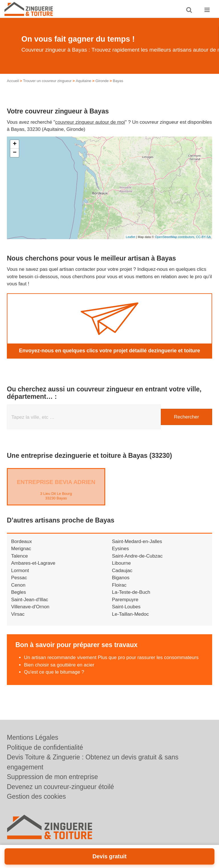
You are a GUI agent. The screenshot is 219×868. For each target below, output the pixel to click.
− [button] (15, 153)
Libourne (121, 563)
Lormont (20, 571)
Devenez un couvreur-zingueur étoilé (60, 787)
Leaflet (130, 237)
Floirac (119, 585)
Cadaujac (122, 571)
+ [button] (15, 144)
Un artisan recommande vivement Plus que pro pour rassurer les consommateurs (111, 657)
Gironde (102, 81)
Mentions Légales (33, 737)
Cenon (18, 585)
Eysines (121, 549)
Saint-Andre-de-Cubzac (137, 556)
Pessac (19, 578)
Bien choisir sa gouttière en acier (59, 665)
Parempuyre (125, 600)
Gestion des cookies (36, 796)
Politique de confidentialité (45, 747)
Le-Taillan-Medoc (130, 614)
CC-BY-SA (203, 237)
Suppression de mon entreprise (52, 777)
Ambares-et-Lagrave (33, 563)
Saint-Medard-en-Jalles (137, 541)
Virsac (18, 614)
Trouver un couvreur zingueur (47, 81)
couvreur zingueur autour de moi (90, 122)
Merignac (21, 549)
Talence (20, 556)
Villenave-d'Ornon (30, 607)
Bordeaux (22, 541)
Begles (19, 592)
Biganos (121, 578)
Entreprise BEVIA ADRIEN (56, 482)
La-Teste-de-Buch (131, 592)
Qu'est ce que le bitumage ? (54, 672)
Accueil (13, 81)
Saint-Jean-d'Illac (30, 600)
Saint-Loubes (126, 607)
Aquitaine (84, 81)
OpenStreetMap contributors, (175, 237)
